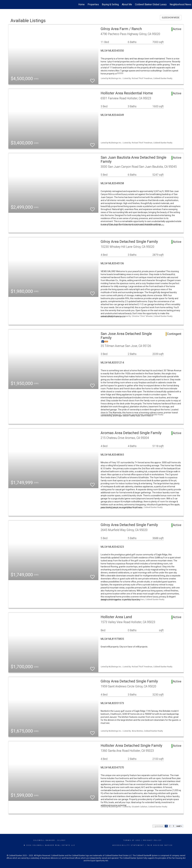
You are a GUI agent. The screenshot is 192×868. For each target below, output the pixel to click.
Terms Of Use (132, 840)
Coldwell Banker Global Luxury (151, 4)
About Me (127, 4)
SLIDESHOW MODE (171, 18)
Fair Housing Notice (160, 845)
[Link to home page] (4, 5)
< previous (158, 826)
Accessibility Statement (128, 845)
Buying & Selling (110, 4)
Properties (93, 4)
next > (179, 826)
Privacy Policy (152, 840)
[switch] (92, 79)
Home (81, 4)
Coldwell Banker (44, 840)
